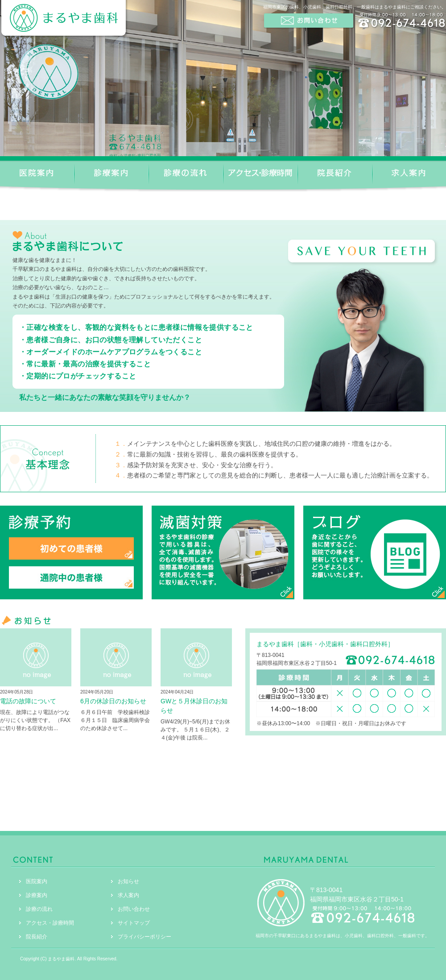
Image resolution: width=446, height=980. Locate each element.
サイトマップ (134, 923)
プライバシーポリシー (145, 937)
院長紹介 (37, 937)
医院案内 (37, 881)
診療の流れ (39, 909)
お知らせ (128, 881)
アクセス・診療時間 (50, 923)
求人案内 (128, 895)
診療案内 (37, 895)
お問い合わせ (134, 909)
